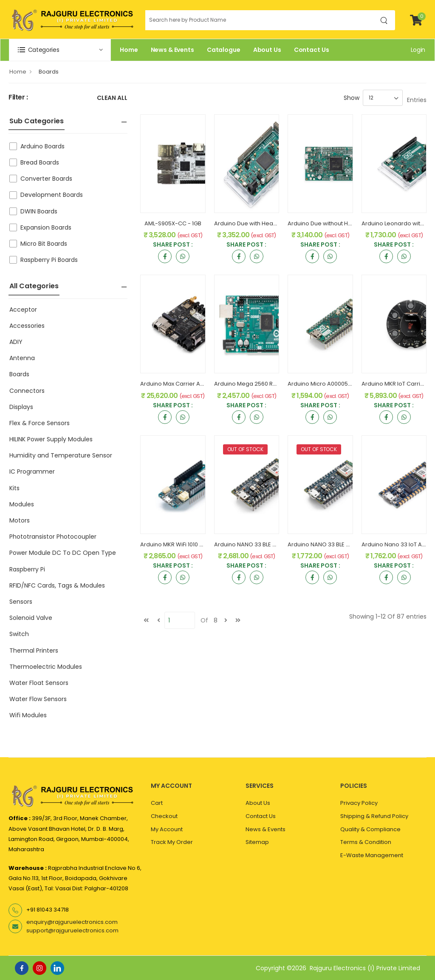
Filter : (18, 98)
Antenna (22, 358)
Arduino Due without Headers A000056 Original (352, 223)
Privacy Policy (359, 803)
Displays (21, 407)
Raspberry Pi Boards (49, 260)
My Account (167, 829)
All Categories (34, 286)
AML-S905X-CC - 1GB (173, 223)
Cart (157, 803)
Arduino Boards (42, 146)
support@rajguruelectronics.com (72, 930)
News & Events (172, 50)
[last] (238, 620)
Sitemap (257, 842)
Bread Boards (40, 162)
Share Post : (173, 245)
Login (418, 50)
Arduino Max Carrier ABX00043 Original (194, 384)
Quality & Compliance (370, 829)
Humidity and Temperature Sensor (61, 455)
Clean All (112, 98)
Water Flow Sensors (38, 699)
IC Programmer (32, 472)
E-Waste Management (372, 855)
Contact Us (312, 50)
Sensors (21, 602)
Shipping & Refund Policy (374, 816)
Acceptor (23, 310)
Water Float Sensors (39, 683)
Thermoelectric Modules (46, 667)
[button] (60, 50)
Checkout (164, 816)
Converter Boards (46, 179)
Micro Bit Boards (44, 244)
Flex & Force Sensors (40, 423)
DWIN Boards (39, 211)
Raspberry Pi (27, 569)
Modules (22, 504)
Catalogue (224, 50)
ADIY (16, 342)
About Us (267, 50)
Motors (20, 520)
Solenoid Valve (31, 618)
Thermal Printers (34, 650)
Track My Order (172, 842)
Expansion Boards (46, 227)
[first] (146, 620)
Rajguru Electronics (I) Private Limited (365, 968)
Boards (49, 72)
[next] (226, 620)
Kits (14, 488)
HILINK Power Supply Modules (51, 439)
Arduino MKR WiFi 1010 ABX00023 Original (195, 544)
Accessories (27, 326)
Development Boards (52, 195)
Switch (19, 634)
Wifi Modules (28, 715)
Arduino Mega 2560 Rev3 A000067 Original (273, 384)
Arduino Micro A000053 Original (331, 384)
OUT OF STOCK (245, 449)
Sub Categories (37, 121)
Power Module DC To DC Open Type (63, 553)
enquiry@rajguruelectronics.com (72, 922)
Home (129, 50)
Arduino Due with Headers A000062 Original (274, 223)
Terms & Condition (366, 842)
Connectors (27, 391)
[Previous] (158, 620)
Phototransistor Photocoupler (53, 537)
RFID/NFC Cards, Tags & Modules (57, 585)
